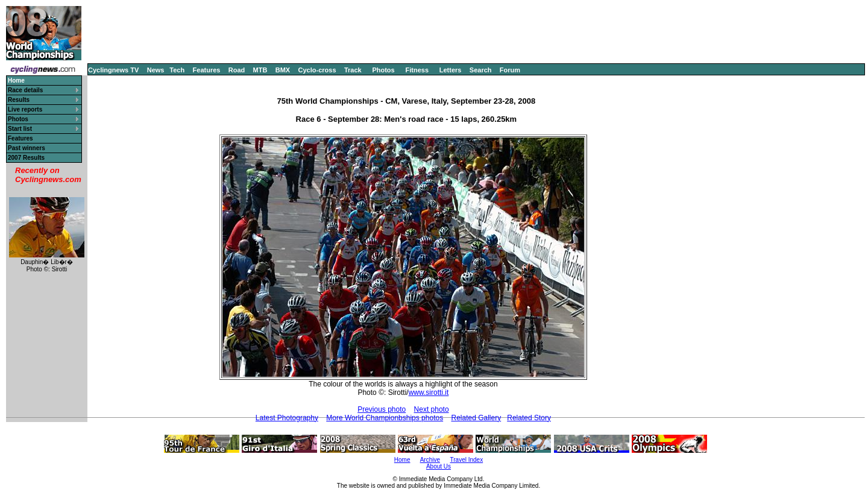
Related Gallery (476, 418)
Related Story (529, 418)
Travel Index (467, 460)
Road (237, 70)
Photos (383, 70)
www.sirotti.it (429, 393)
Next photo (432, 409)
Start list (20, 129)
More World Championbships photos (385, 418)
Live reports (25, 109)
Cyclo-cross (317, 70)
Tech (177, 70)
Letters (451, 70)
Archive (430, 460)
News (156, 70)
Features (207, 70)
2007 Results (26, 158)
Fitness (417, 70)
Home (402, 460)
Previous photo (382, 409)
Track (353, 70)
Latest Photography (287, 418)
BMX (283, 70)
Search (481, 70)
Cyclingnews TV (113, 70)
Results (19, 100)
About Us (439, 466)
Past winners (27, 148)
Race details (25, 90)
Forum (510, 70)
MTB (260, 70)
